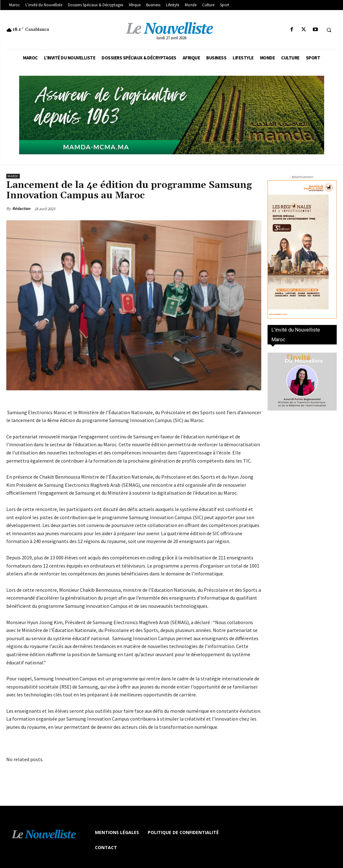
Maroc (13, 176)
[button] (329, 30)
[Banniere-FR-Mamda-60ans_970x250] (171, 115)
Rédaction (21, 209)
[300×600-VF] (302, 250)
